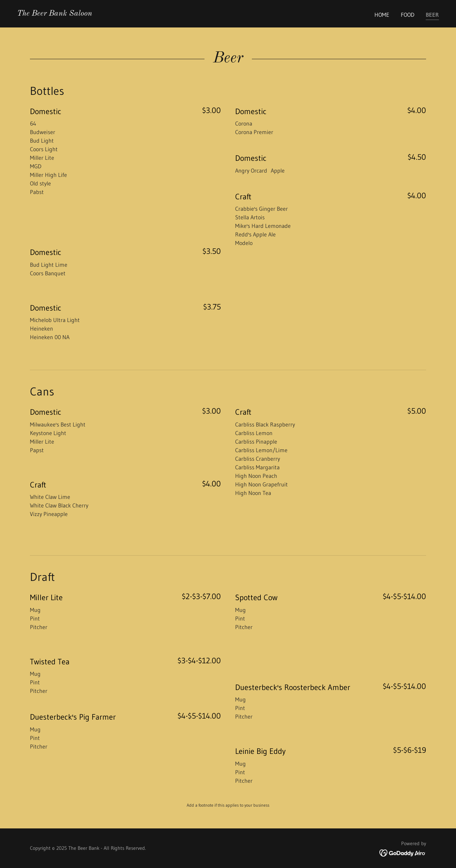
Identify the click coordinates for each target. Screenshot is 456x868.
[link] (55, 14)
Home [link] (382, 15)
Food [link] (408, 15)
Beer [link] (432, 15)
